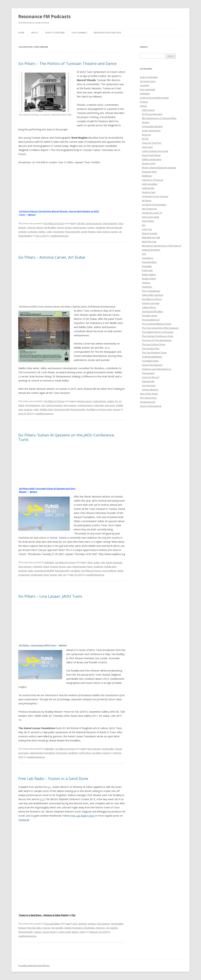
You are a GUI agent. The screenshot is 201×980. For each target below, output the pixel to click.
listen (90, 566)
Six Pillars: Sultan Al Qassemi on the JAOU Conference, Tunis (67, 437)
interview (99, 405)
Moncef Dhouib (114, 227)
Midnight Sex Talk (151, 237)
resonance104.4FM (44, 571)
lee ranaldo (57, 928)
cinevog (31, 227)
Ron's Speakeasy (151, 291)
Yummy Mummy (150, 390)
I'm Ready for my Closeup (155, 196)
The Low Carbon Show (153, 344)
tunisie (114, 232)
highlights (49, 562)
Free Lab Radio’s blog (82, 816)
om (108, 928)
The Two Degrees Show (154, 353)
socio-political (109, 571)
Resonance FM (62, 409)
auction (92, 924)
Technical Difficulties (152, 311)
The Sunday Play (151, 348)
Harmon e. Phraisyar (153, 180)
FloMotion (147, 176)
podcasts (33, 232)
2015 (90, 562)
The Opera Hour (148, 398)
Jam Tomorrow (149, 209)
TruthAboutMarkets (152, 357)
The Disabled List (151, 320)
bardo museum (94, 223)
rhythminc (147, 287)
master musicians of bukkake (80, 928)
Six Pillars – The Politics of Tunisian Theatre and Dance (67, 63)
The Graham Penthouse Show (158, 336)
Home (21, 33)
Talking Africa (149, 307)
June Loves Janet (150, 217)
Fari (73, 915)
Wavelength (148, 381)
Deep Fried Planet (151, 155)
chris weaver (70, 405)
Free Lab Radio (52, 924)
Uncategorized (147, 402)
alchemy (83, 924)
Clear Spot (147, 147)
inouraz (46, 928)
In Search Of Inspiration (154, 205)
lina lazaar (62, 753)
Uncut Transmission (152, 365)
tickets (75, 932)
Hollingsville (148, 188)
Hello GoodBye (150, 184)
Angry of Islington (149, 77)
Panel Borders (149, 262)
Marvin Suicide (150, 233)
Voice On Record (150, 377)
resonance (59, 232)
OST (144, 254)
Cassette (145, 85)
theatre (92, 232)
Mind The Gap (149, 242)
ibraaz (68, 227)
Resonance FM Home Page (107, 33)
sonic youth (65, 932)
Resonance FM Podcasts (45, 16)
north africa (85, 753)
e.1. (50, 787)
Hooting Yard (149, 192)
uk (120, 232)
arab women (100, 401)
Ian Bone (147, 200)
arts (43, 405)
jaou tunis (110, 405)
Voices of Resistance (151, 406)
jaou (69, 566)
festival (54, 566)
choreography (110, 223)
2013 (75, 924)
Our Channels (79, 33)
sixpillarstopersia (59, 236)
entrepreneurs (85, 405)
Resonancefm (73, 232)
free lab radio (34, 928)
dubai (46, 566)
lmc (144, 225)
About (35, 33)
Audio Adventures (151, 131)
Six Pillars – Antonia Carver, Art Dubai (52, 257)
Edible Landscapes (152, 159)
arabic (110, 401)
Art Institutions (33, 405)
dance (40, 227)
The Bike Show (150, 316)
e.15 (42, 799)
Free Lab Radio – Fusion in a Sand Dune (53, 778)
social (84, 232)
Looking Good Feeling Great (154, 98)
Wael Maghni (25, 236)
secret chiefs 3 (50, 932)
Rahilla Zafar (47, 409)
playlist (114, 928)
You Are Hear (149, 385)
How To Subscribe (55, 33)
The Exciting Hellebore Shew (157, 324)
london (91, 227)
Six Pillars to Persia (54, 223)
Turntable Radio (150, 361)
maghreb (100, 227)
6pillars (32, 215)
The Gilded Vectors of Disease (158, 332)
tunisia (106, 232)
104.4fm (81, 223)
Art (116, 401)
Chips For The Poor (152, 143)
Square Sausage (151, 303)
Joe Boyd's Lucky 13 (152, 213)
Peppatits (147, 266)
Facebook (24, 820)
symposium (37, 575)
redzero (146, 283)
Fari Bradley (50, 227)
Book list (146, 135)
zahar (82, 932)
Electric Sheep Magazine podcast (159, 168)
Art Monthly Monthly (152, 126)
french (61, 227)
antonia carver (84, 401)
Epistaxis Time (149, 172)
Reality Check (149, 279)
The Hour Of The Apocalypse (157, 340)
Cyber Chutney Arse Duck (155, 151)
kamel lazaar (80, 227)
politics (42, 232)
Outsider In (148, 258)
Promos (144, 102)
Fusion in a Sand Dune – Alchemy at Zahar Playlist (44, 915)
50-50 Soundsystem (152, 114)
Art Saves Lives (148, 81)
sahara (38, 932)
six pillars (75, 571)
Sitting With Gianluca (153, 295)
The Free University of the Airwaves (160, 328)
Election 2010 (149, 163)
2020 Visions (148, 110)
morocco (100, 928)
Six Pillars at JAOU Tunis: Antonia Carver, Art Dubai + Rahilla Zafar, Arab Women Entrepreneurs (67, 306)
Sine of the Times (149, 394)
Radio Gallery (149, 274)
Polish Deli (147, 270)
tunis (99, 232)
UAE (60, 575)
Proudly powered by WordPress (34, 966)
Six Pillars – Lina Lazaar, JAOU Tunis (50, 596)
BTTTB (145, 139)
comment (37, 566)
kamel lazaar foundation (42, 753)
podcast (23, 232)
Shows (143, 106)
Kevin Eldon (148, 221)
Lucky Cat (147, 229)
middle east (110, 566)
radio (49, 232)
